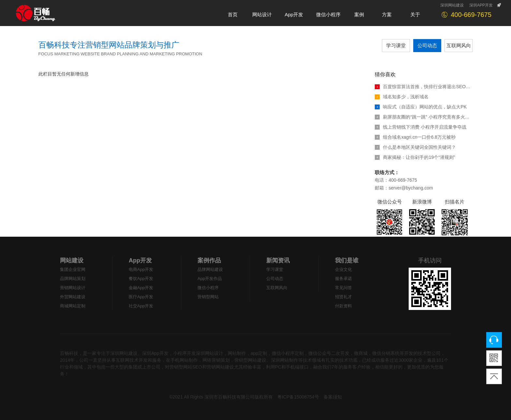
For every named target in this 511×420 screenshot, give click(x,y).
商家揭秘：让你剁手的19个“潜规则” (415, 157)
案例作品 (209, 260)
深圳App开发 (155, 353)
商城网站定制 (73, 306)
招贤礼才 (343, 297)
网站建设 (72, 260)
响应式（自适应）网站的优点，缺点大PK (421, 107)
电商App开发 (141, 269)
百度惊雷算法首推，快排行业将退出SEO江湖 (424, 87)
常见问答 (343, 288)
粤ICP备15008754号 (298, 397)
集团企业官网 (73, 269)
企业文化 (343, 269)
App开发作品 (210, 279)
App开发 (140, 260)
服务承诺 (343, 279)
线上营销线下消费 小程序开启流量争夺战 (421, 127)
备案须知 (333, 397)
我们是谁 (347, 260)
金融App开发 (141, 288)
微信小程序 (208, 288)
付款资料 (343, 306)
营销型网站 (208, 297)
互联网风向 (459, 45)
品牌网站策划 (73, 279)
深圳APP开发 (481, 5)
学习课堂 (396, 45)
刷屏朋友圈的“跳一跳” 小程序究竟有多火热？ (424, 117)
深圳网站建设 (452, 5)
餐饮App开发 (141, 279)
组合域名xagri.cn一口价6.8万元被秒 (415, 137)
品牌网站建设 (210, 269)
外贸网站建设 (73, 297)
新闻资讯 (278, 260)
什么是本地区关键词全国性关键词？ (415, 147)
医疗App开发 (141, 297)
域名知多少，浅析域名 (402, 97)
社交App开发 (141, 306)
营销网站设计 (73, 288)
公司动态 (427, 45)
